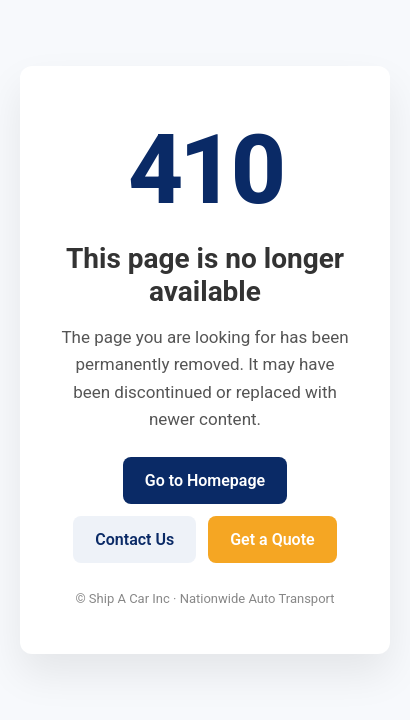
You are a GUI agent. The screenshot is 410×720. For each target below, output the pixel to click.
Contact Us (134, 539)
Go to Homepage (205, 480)
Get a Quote (272, 539)
